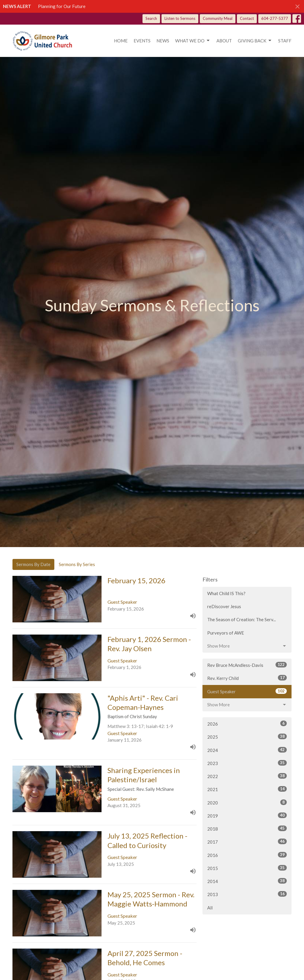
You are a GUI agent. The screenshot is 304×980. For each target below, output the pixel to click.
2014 (247, 881)
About (224, 41)
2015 (247, 868)
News (163, 41)
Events (142, 41)
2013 (247, 894)
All (210, 908)
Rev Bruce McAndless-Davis (247, 665)
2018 (247, 828)
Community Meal (218, 18)
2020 (247, 802)
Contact (247, 18)
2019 (247, 815)
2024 (247, 750)
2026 (247, 724)
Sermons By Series (77, 564)
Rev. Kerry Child (247, 678)
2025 (247, 737)
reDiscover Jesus (224, 606)
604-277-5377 (275, 18)
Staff (285, 41)
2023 (247, 763)
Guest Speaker (247, 691)
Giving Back (255, 41)
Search (151, 18)
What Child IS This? (226, 593)
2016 (247, 855)
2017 (247, 842)
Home (121, 41)
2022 (247, 776)
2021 (247, 789)
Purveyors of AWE (226, 633)
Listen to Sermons (180, 18)
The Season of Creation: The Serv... (242, 619)
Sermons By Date (33, 564)
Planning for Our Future (62, 6)
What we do (193, 41)
